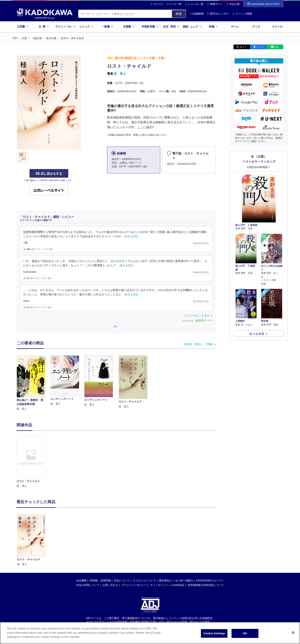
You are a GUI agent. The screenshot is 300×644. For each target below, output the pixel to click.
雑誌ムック (192, 27)
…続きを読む (130, 236)
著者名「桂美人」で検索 (198, 344)
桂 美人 (120, 74)
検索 (179, 14)
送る (277, 47)
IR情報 (94, 538)
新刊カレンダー (218, 14)
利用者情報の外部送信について (206, 542)
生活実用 (171, 27)
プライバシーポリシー (134, 542)
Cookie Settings (214, 633)
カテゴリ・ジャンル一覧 (167, 4)
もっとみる (257, 334)
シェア (260, 47)
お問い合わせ (110, 542)
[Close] (293, 633)
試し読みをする (49, 174)
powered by (197, 321)
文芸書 (23, 27)
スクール (277, 27)
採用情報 (106, 538)
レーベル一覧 (196, 4)
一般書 (108, 27)
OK (245, 633)
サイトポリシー (159, 542)
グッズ (256, 27)
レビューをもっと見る (196, 316)
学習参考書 (150, 27)
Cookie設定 (178, 542)
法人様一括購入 (184, 538)
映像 (214, 27)
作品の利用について (88, 542)
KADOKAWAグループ (209, 538)
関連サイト (216, 4)
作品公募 (235, 4)
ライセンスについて (144, 538)
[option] (34, 462)
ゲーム (235, 27)
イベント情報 (242, 14)
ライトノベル (65, 27)
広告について (122, 538)
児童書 (129, 27)
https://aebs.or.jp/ (135, 583)
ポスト (243, 47)
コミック (86, 27)
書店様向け (165, 538)
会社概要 (81, 538)
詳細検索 (197, 14)
